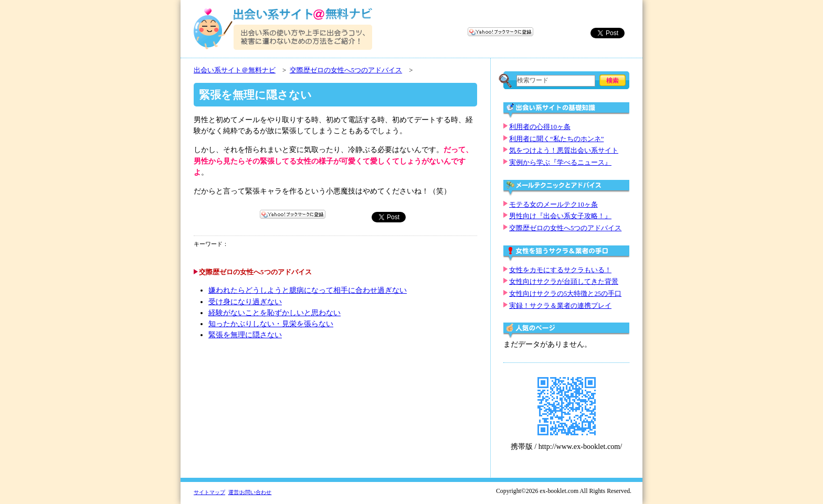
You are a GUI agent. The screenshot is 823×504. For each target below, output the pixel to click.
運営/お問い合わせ (250, 492)
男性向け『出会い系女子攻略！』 (560, 216)
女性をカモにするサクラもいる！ (560, 270)
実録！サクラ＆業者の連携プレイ (560, 306)
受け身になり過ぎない (245, 302)
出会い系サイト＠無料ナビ (235, 70)
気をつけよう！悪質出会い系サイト (564, 151)
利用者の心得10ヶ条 (540, 127)
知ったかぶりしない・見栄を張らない (271, 324)
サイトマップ (209, 492)
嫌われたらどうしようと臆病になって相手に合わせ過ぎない (308, 290)
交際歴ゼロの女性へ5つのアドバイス (346, 70)
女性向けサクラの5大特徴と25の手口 (565, 294)
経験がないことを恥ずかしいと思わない (275, 313)
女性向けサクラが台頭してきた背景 (564, 282)
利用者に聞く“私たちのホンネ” (556, 139)
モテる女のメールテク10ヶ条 (553, 205)
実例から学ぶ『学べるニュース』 (560, 163)
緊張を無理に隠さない (245, 335)
